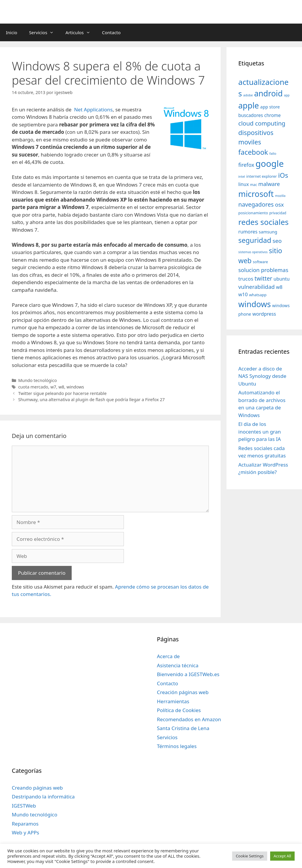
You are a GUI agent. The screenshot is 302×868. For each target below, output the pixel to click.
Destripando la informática (43, 797)
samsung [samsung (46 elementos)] (268, 232)
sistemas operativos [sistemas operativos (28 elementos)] (253, 252)
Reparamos (25, 824)
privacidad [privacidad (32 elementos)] (278, 213)
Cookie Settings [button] (250, 856)
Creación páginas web (183, 692)
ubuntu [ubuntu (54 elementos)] (282, 279)
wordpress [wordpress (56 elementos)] (264, 314)
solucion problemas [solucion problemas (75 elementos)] (263, 270)
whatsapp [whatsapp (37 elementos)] (258, 295)
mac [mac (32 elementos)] (253, 185)
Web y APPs (26, 832)
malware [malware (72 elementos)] (269, 184)
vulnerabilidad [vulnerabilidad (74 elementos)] (256, 287)
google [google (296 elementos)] (270, 164)
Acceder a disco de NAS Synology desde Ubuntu (262, 376)
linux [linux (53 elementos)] (244, 184)
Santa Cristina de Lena (183, 728)
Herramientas (173, 701)
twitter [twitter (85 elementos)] (263, 278)
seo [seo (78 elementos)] (277, 241)
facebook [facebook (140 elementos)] (253, 152)
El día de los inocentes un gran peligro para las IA (260, 431)
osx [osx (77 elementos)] (279, 204)
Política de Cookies (179, 710)
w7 (53, 387)
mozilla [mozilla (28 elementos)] (280, 196)
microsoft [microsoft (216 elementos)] (256, 194)
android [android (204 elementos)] (269, 93)
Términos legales (177, 746)
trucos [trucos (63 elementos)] (246, 279)
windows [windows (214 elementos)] (255, 304)
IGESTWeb (24, 806)
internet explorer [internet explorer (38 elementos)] (262, 176)
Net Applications (93, 109)
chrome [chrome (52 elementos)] (273, 115)
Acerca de (168, 656)
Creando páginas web (37, 788)
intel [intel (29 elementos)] (242, 176)
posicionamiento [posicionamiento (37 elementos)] (253, 213)
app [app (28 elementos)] (287, 95)
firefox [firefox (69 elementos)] (246, 165)
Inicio (12, 32)
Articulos (81, 32)
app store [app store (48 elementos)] (270, 107)
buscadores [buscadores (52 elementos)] (251, 115)
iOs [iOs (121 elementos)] (283, 175)
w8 (61, 387)
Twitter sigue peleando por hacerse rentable (63, 393)
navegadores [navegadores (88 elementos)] (256, 204)
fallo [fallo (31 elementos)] (273, 153)
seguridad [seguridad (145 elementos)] (255, 240)
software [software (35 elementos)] (260, 262)
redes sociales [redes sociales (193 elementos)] (264, 222)
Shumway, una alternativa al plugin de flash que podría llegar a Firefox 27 (92, 400)
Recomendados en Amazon (189, 719)
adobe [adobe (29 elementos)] (248, 95)
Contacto (111, 32)
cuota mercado (33, 387)
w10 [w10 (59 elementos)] (243, 294)
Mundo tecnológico (38, 380)
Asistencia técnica (178, 665)
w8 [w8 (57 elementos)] (279, 287)
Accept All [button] (282, 856)
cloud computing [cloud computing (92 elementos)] (262, 123)
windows (75, 387)
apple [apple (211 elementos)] (249, 105)
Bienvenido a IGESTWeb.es (188, 674)
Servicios (44, 32)
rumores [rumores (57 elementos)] (248, 232)
